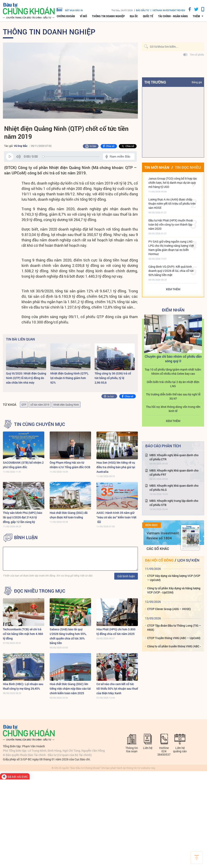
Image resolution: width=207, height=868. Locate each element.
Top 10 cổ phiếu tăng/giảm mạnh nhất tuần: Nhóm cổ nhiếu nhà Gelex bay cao (173, 371)
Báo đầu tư (143, 10)
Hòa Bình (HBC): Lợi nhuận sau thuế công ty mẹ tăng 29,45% (23, 686)
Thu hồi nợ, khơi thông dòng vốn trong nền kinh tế (173, 409)
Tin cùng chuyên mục (40, 424)
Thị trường (155, 82)
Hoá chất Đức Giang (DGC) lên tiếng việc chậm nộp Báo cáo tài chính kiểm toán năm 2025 (70, 689)
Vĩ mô (83, 16)
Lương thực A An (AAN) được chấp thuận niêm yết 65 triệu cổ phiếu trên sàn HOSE (172, 204)
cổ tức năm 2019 (40, 405)
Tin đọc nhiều (188, 167)
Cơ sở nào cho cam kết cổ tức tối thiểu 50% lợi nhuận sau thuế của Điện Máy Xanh (117, 689)
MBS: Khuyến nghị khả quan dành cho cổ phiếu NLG (174, 488)
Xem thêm (173, 289)
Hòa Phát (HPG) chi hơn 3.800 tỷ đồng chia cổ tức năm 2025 (116, 632)
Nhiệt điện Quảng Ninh (66, 405)
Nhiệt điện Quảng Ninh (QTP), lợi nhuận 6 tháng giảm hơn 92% (69, 378)
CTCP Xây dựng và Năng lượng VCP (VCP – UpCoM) (174, 578)
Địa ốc (134, 16)
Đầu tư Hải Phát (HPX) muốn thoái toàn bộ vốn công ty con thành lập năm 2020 (171, 224)
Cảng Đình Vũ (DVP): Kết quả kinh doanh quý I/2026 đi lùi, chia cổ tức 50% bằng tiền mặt (171, 271)
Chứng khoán (66, 16)
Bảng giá (197, 82)
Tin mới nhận (157, 167)
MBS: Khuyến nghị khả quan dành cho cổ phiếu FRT (174, 472)
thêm (196, 16)
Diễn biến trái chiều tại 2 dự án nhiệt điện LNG (173, 384)
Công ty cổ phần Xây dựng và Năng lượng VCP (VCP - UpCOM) (174, 590)
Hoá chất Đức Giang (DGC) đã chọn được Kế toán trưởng (69, 515)
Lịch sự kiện (188, 560)
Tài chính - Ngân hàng (173, 16)
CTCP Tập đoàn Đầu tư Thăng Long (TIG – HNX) (174, 628)
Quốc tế (148, 16)
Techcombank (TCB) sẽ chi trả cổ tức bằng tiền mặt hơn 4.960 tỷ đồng (23, 634)
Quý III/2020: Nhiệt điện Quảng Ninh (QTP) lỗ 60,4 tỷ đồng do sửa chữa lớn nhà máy (26, 378)
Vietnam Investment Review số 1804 (163, 536)
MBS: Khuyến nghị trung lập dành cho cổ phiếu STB (174, 503)
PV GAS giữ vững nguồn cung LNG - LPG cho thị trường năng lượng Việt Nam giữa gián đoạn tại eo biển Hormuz (171, 248)
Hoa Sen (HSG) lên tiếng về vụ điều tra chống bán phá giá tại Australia (116, 467)
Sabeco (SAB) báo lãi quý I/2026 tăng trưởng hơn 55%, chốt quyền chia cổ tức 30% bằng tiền (68, 636)
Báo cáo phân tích (163, 446)
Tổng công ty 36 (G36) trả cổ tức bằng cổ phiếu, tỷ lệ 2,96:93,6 (113, 378)
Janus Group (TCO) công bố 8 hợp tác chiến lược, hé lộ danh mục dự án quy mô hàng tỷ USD (173, 183)
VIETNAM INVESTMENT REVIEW (169, 10)
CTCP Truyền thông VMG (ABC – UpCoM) (174, 638)
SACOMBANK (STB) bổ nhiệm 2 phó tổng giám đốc (23, 465)
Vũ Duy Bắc (21, 146)
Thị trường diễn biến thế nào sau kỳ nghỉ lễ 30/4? (173, 396)
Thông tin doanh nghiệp (108, 16)
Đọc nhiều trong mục (40, 591)
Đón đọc (152, 525)
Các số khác (158, 549)
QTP (24, 405)
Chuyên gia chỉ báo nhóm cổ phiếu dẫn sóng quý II (173, 359)
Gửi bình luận (126, 576)
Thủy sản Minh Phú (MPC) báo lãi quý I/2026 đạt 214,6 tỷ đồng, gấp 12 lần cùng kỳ (23, 517)
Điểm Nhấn (173, 310)
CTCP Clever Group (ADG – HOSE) (169, 609)
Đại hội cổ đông (159, 560)
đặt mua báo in (70, 9)
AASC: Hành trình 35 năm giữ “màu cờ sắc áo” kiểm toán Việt (116, 515)
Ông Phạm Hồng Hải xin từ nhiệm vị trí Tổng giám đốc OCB (70, 465)
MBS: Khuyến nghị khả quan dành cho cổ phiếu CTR (174, 457)
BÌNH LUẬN (26, 537)
